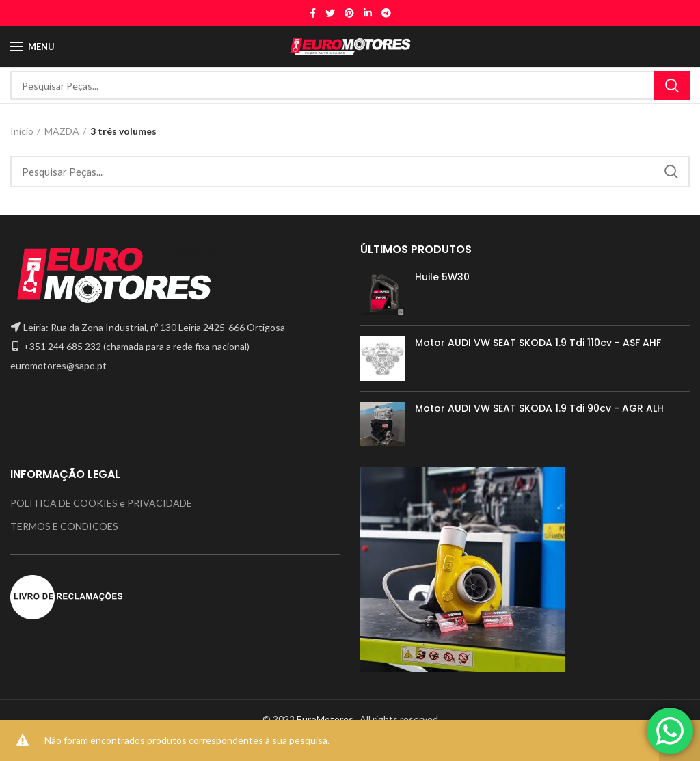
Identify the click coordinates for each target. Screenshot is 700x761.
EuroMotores (326, 719)
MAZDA (62, 131)
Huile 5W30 (442, 277)
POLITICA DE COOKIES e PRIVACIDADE (101, 503)
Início (22, 131)
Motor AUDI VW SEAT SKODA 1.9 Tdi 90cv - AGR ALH (539, 408)
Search (672, 85)
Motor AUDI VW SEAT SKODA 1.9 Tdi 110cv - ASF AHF (538, 343)
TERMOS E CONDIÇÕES (64, 526)
